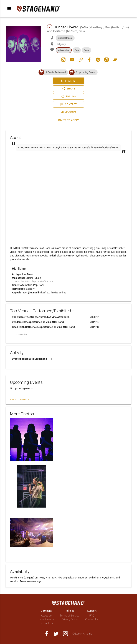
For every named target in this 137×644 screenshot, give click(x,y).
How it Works (46, 619)
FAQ (92, 616)
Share (69, 89)
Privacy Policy (70, 619)
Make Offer (69, 112)
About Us (46, 616)
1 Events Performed (56, 72)
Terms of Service (70, 616)
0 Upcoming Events (86, 72)
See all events (19, 400)
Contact (68, 104)
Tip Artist (68, 81)
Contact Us (46, 623)
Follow (69, 96)
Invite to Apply (68, 120)
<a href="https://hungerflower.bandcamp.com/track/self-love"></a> (68, 163)
